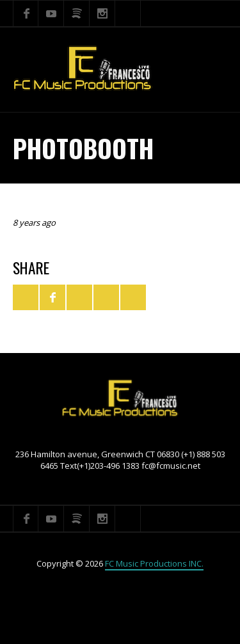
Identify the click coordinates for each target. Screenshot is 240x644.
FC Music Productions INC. (154, 563)
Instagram (102, 13)
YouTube (51, 13)
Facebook (26, 13)
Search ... (128, 13)
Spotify (77, 13)
